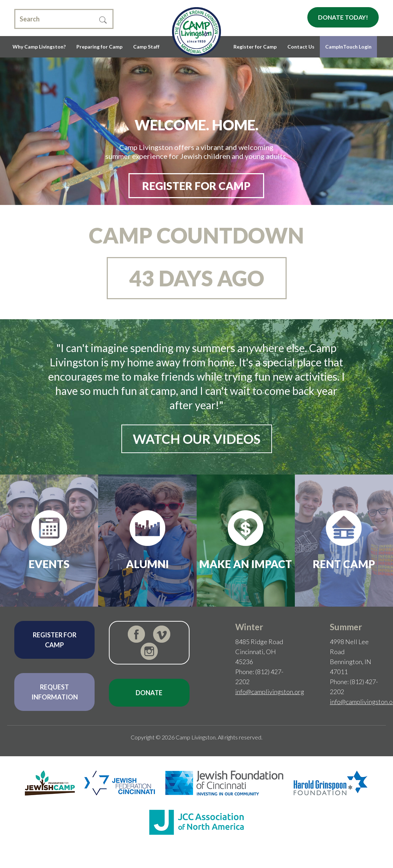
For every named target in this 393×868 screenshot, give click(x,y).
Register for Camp (255, 47)
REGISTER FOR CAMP (196, 186)
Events (49, 564)
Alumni (147, 564)
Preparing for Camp (99, 47)
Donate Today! (343, 17)
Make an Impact (246, 564)
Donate (149, 693)
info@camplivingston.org (270, 692)
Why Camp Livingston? (39, 47)
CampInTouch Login (348, 47)
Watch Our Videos (197, 439)
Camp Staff (146, 47)
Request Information (55, 692)
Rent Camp (344, 564)
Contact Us (301, 47)
